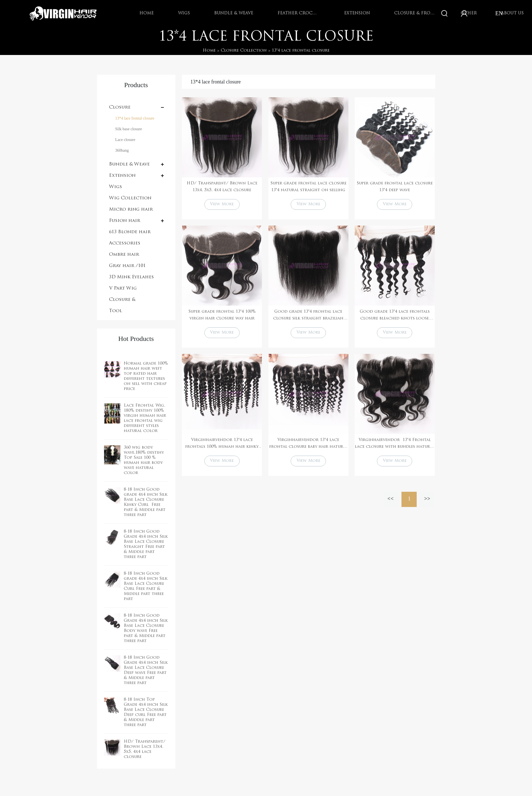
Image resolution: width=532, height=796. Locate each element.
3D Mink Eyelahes (132, 277)
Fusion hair (125, 221)
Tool (116, 311)
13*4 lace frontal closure (301, 51)
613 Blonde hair (130, 232)
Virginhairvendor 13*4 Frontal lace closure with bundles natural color (395, 444)
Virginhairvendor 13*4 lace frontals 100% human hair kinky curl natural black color (222, 444)
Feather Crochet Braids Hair (299, 13)
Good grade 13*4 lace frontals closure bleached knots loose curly (395, 316)
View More (222, 204)
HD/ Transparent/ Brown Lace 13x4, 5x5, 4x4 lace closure (222, 187)
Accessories (125, 243)
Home (146, 13)
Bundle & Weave (234, 13)
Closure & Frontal (415, 13)
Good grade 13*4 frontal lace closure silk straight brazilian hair (308, 316)
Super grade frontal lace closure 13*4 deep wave (395, 187)
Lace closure (125, 140)
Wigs (184, 13)
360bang (122, 150)
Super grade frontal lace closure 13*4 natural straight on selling (308, 187)
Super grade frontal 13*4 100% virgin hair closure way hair (222, 315)
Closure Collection (244, 51)
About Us (512, 13)
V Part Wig (123, 288)
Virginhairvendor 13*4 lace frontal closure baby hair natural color (308, 444)
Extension (357, 13)
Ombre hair (124, 255)
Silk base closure (129, 129)
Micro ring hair (131, 210)
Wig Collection (130, 198)
